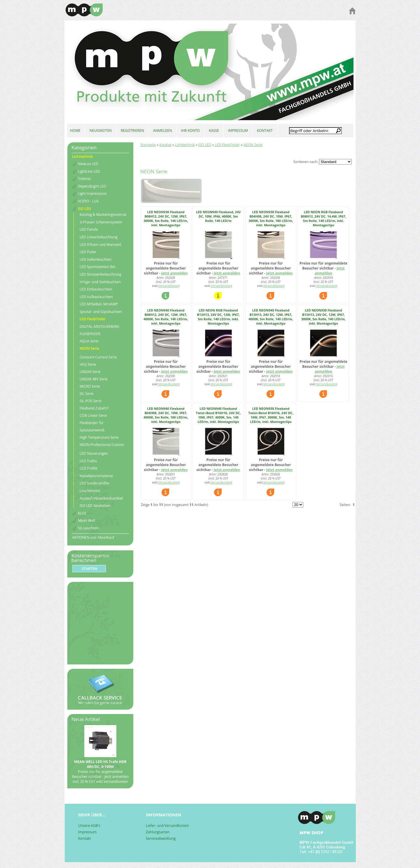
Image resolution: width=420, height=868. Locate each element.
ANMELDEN (163, 131)
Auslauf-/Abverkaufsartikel (101, 498)
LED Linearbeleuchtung (99, 237)
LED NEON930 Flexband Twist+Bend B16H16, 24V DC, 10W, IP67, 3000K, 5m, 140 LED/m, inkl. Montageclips (271, 415)
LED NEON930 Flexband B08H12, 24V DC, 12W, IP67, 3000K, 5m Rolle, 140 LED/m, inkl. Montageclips (166, 218)
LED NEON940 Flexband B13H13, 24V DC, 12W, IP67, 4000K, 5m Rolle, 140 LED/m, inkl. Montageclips (271, 317)
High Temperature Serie (99, 437)
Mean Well (86, 521)
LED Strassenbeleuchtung (100, 274)
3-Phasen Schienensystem (101, 222)
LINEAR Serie (90, 372)
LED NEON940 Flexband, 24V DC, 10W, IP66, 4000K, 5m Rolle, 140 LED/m (218, 216)
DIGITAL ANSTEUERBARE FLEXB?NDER (99, 330)
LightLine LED (89, 171)
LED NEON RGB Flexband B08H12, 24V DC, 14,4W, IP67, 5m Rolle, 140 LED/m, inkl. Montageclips (323, 218)
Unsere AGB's (89, 826)
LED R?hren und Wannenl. (101, 245)
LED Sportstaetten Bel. (98, 267)
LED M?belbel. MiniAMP (99, 304)
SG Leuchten (88, 528)
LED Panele (89, 230)
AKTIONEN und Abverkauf (93, 537)
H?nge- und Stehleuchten (100, 282)
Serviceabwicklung (161, 838)
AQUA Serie (89, 341)
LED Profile (89, 468)
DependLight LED (92, 186)
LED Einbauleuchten (96, 289)
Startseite (148, 145)
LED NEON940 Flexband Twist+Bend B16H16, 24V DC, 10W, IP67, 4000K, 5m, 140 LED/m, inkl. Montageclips (218, 415)
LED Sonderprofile (94, 483)
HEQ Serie (88, 364)
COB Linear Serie (93, 415)
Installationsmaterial (96, 476)
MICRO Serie (90, 386)
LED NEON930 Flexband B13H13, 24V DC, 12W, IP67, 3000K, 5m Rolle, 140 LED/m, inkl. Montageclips (323, 317)
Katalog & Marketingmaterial (103, 215)
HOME (75, 131)
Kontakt (84, 838)
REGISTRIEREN (132, 131)
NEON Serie (253, 145)
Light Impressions (92, 194)
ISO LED (205, 145)
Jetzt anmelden (175, 273)
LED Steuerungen (94, 454)
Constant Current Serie (98, 357)
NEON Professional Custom (102, 445)
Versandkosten (169, 286)
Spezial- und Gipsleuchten (101, 312)
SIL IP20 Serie (91, 401)
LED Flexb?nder (227, 145)
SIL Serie (86, 394)
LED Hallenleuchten (96, 260)
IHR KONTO (190, 131)
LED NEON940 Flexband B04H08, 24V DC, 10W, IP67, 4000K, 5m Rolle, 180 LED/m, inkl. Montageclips (166, 415)
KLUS (82, 513)
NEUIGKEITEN (101, 131)
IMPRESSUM (238, 131)
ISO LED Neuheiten (95, 506)
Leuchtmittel (90, 491)
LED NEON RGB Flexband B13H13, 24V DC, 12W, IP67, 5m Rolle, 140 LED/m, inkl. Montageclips (218, 317)
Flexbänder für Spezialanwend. (92, 426)
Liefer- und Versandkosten (167, 826)
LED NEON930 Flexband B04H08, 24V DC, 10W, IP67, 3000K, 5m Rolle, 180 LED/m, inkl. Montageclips (271, 218)
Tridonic (84, 179)
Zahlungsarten (158, 832)
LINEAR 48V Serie (93, 379)
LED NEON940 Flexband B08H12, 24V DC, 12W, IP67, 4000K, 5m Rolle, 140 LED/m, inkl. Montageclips (166, 317)
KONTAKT (265, 131)
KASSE (214, 131)
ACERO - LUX (88, 201)
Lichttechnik (185, 145)
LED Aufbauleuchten (96, 297)
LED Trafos (88, 461)
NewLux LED (88, 164)
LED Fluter (88, 252)
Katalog (165, 145)
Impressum (87, 832)
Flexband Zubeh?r (94, 408)
